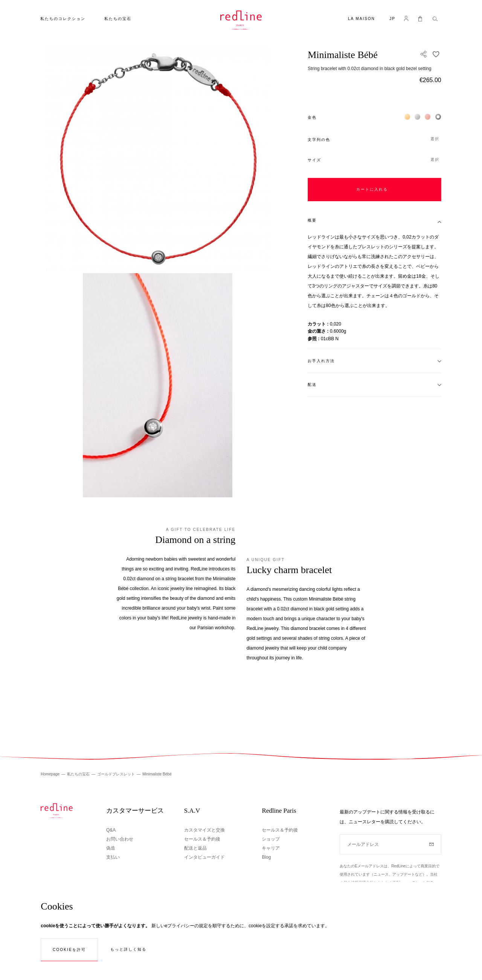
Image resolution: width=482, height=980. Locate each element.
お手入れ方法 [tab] (321, 361)
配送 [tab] (312, 385)
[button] (392, 19)
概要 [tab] (312, 220)
